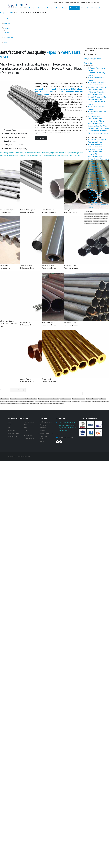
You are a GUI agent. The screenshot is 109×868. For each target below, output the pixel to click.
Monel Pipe (97, 216)
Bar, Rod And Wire (30, 439)
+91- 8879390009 (57, 2)
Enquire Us (88, 63)
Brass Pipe (102, 224)
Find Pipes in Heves (66, 401)
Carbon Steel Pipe (99, 214)
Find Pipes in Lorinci (86, 401)
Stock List (43, 433)
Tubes (10, 425)
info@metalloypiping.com (91, 2)
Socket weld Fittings (14, 433)
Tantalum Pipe (88, 219)
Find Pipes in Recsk (24, 404)
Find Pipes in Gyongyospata (11, 401)
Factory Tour (44, 441)
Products (74, 8)
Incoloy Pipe (90, 216)
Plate (9, 428)
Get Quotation (41, 138)
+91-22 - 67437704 (72, 2)
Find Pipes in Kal (76, 401)
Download (96, 8)
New (14, 141)
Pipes (9, 422)
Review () (21, 390)
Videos (42, 447)
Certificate (43, 430)
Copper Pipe (95, 224)
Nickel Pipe (96, 221)
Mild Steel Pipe (88, 224)
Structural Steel (29, 436)
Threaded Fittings (13, 436)
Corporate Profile (45, 8)
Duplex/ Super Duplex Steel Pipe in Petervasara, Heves (97, 181)
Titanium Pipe (104, 216)
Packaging (43, 427)
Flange (26, 427)
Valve (25, 430)
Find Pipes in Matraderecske (99, 401)
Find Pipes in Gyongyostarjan (42, 401)
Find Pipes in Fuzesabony (92, 399)
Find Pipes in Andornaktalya (17, 399)
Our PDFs (43, 444)
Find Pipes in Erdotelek (66, 399)
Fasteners (27, 433)
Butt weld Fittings (13, 430)
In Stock (24, 149)
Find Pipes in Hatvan (55, 401)
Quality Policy (61, 8)
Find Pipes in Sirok (35, 404)
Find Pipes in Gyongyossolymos (26, 401)
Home (32, 8)
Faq (13, 390)
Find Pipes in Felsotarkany (79, 399)
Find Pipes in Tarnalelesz (46, 404)
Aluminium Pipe (96, 219)
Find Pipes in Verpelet (58, 404)
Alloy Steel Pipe (103, 221)
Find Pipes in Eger (55, 399)
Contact (85, 8)
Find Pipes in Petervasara (13, 404)
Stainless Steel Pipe (89, 214)
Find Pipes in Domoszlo (44, 399)
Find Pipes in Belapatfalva (31, 399)
